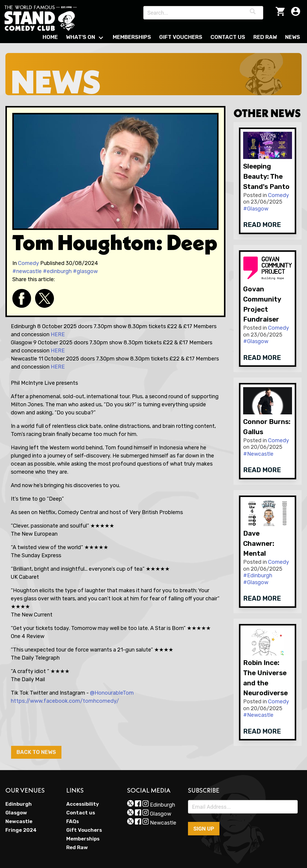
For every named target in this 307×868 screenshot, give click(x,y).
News (293, 37)
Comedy (28, 263)
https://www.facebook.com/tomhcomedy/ (65, 701)
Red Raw (265, 37)
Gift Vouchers (181, 37)
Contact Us (228, 37)
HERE (58, 334)
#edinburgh (57, 271)
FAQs (73, 821)
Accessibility (83, 804)
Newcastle (19, 821)
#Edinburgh (258, 575)
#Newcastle (258, 454)
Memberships (132, 37)
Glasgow (16, 813)
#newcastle (27, 271)
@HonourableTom (112, 693)
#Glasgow (256, 209)
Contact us (81, 813)
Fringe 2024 (21, 830)
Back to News (36, 752)
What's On (80, 37)
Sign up (204, 829)
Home (50, 37)
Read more (262, 225)
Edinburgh (19, 804)
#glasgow (85, 271)
